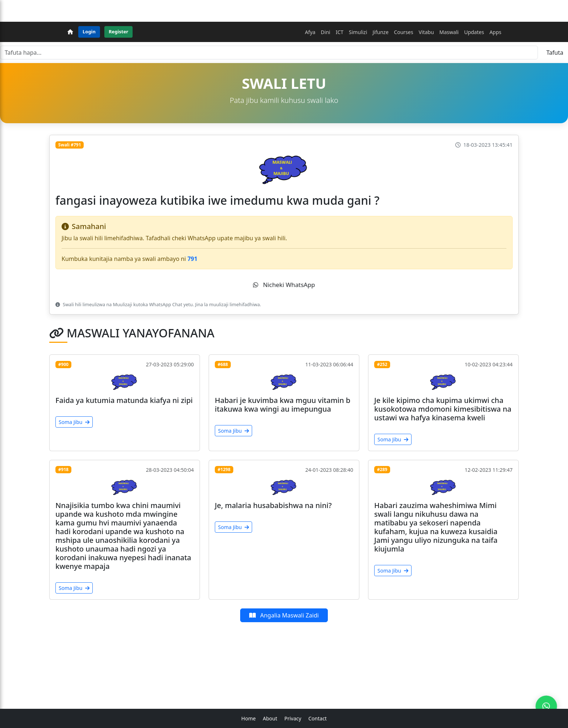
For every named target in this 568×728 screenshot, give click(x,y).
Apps (495, 32)
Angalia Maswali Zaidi (284, 615)
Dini (326, 32)
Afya (310, 32)
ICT (340, 32)
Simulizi (358, 32)
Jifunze (381, 32)
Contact (318, 718)
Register (118, 32)
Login (89, 32)
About (270, 718)
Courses (404, 32)
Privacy (293, 718)
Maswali (449, 32)
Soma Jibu (74, 422)
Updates (474, 32)
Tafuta (555, 53)
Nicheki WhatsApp (284, 285)
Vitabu (426, 32)
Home (248, 718)
